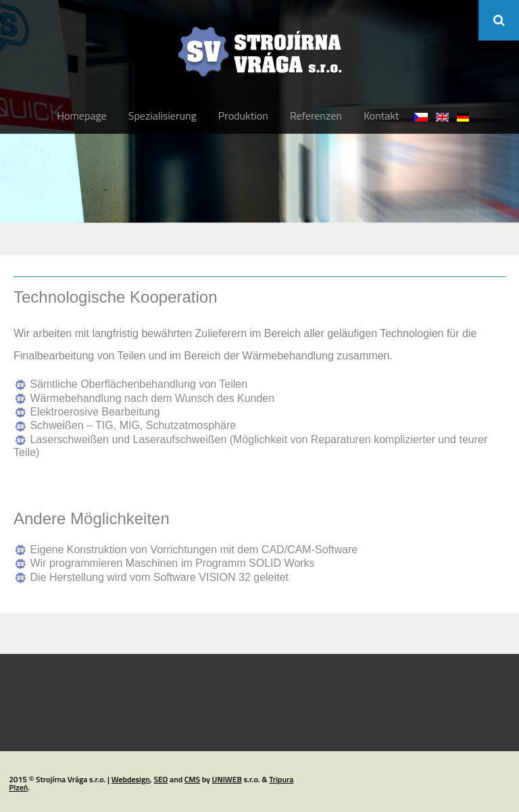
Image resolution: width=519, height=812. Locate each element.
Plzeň (18, 787)
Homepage (81, 116)
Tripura (281, 779)
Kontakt (381, 116)
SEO (160, 779)
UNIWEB (227, 779)
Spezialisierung (163, 116)
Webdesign (131, 779)
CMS (192, 779)
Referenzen (316, 116)
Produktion (243, 116)
